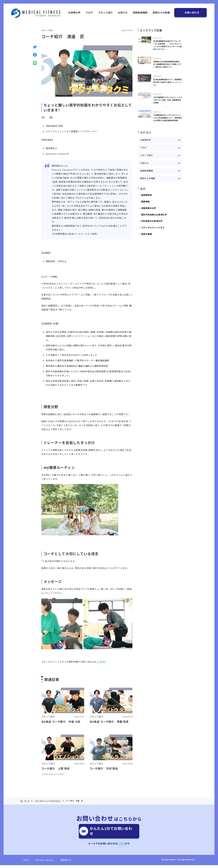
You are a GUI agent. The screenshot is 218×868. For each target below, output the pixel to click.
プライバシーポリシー (45, 863)
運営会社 (64, 863)
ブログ (89, 12)
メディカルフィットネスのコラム (48, 801)
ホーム (27, 801)
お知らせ (123, 12)
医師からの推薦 (161, 12)
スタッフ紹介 (105, 12)
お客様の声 (74, 12)
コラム (26, 863)
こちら (121, 846)
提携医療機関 (140, 12)
